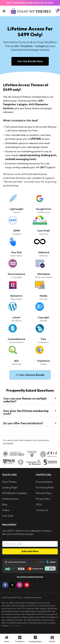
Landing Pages (10, 487)
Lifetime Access (10, 499)
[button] (4, 11)
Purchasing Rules (45, 487)
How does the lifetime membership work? (26, 412)
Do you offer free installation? (23, 423)
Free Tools (8, 516)
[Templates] (20, 637)
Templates (20, 641)
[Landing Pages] (35, 637)
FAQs (39, 504)
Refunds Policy (44, 493)
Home (7, 641)
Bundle (52, 641)
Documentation (44, 482)
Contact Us (42, 510)
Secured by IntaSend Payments (30, 577)
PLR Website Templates (15, 493)
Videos (6, 510)
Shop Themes (9, 482)
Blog (5, 504)
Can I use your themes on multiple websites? (25, 400)
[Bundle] (52, 637)
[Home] (7, 637)
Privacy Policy (43, 499)
